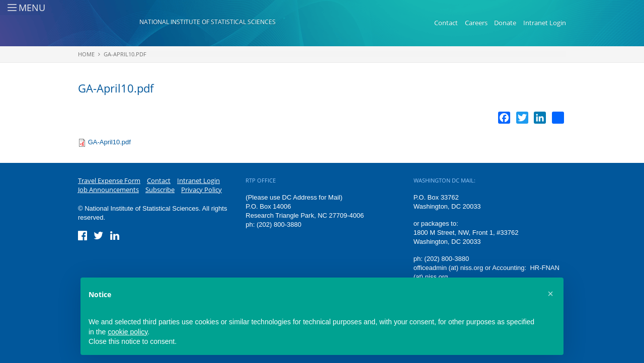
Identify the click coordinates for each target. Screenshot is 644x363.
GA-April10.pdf (125, 54)
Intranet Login (545, 23)
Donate (505, 23)
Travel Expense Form (109, 180)
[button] (550, 294)
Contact (446, 23)
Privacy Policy (202, 190)
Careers (476, 23)
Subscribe (160, 190)
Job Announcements (108, 190)
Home (86, 54)
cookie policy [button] (128, 332)
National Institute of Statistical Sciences (208, 22)
